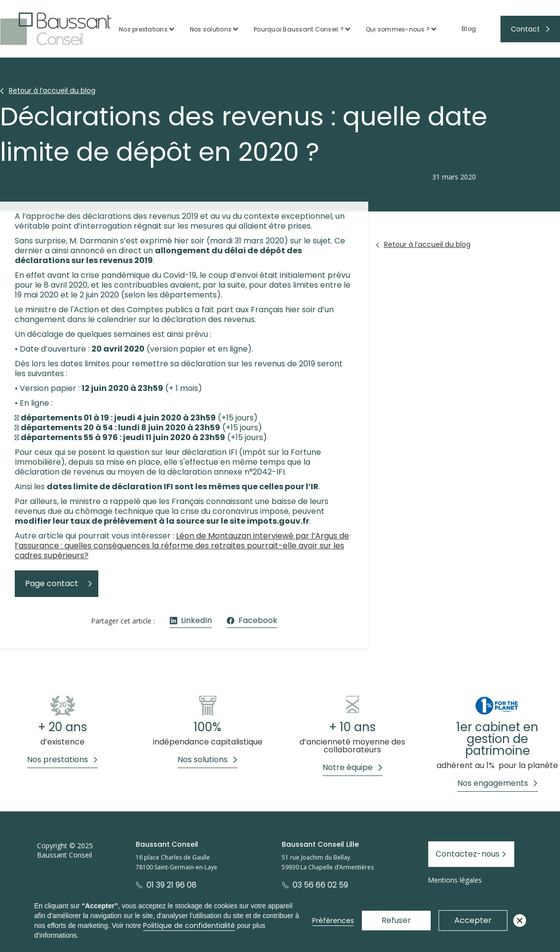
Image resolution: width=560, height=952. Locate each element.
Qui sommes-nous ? (398, 29)
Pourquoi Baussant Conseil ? (299, 29)
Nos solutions (211, 29)
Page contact (52, 583)
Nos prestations (143, 29)
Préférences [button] (333, 921)
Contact (525, 29)
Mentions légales (455, 880)
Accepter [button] (473, 920)
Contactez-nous (468, 854)
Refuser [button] (396, 920)
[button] (147, 29)
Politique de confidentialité (189, 925)
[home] (56, 29)
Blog (469, 29)
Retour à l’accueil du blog (52, 90)
